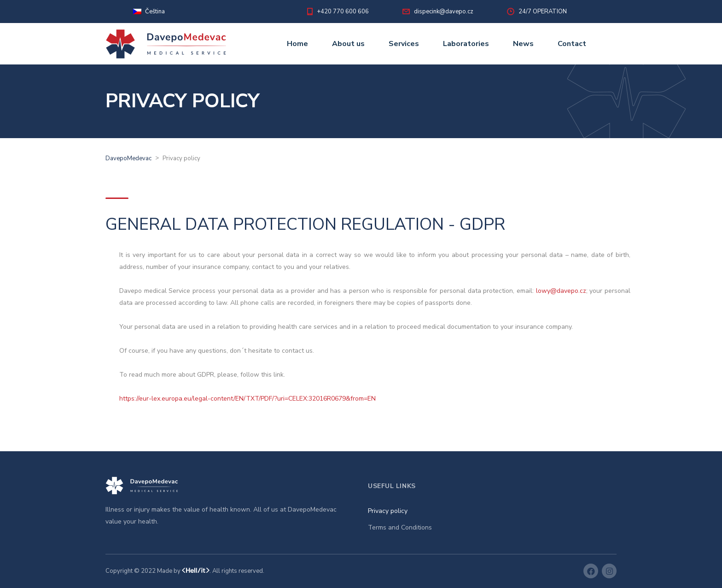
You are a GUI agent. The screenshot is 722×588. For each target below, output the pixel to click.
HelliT (196, 571)
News (523, 44)
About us (348, 44)
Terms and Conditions (400, 527)
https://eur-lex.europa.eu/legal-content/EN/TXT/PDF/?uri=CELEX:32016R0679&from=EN (247, 399)
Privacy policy (388, 511)
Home (297, 44)
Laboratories (466, 44)
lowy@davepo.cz (561, 291)
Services (404, 44)
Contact (572, 44)
